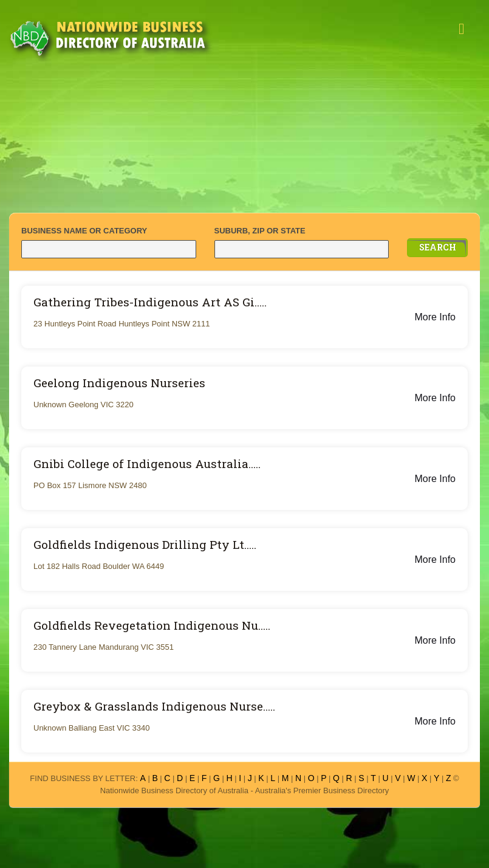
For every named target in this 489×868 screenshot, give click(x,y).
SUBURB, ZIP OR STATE (260, 231)
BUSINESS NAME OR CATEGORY (84, 231)
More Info (435, 317)
